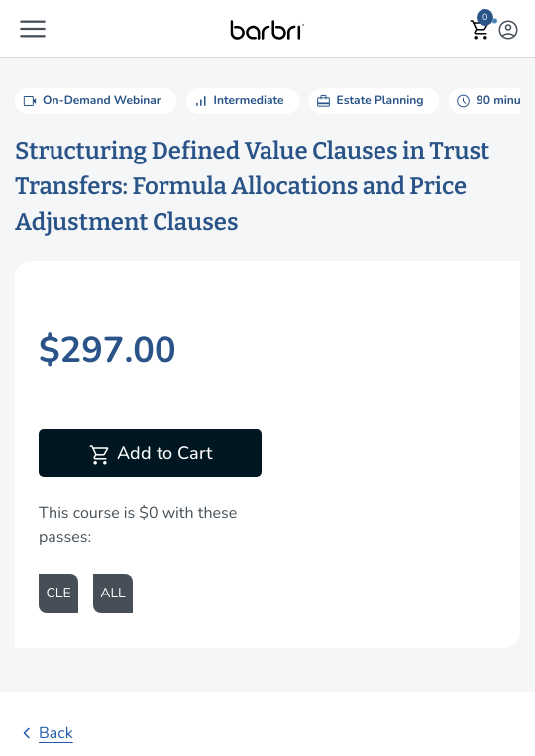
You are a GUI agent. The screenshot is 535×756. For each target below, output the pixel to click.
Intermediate (238, 101)
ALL (112, 593)
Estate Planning (369, 101)
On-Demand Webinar (91, 101)
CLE (58, 593)
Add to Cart (150, 455)
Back (44, 733)
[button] (33, 29)
